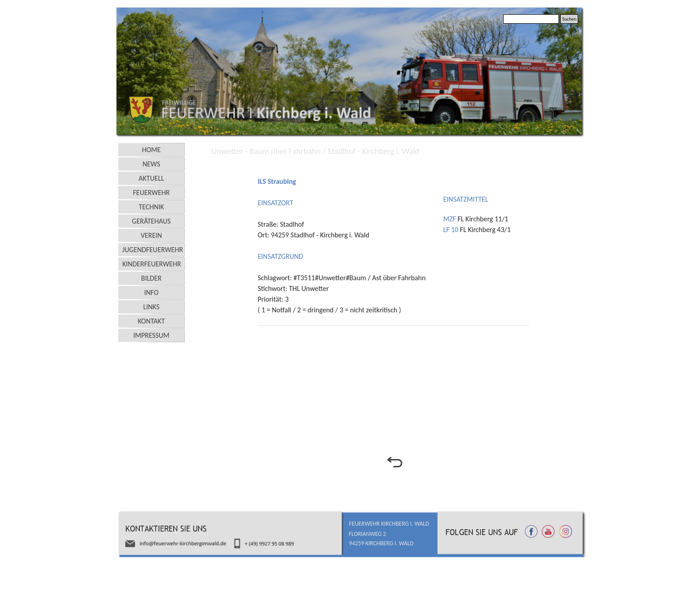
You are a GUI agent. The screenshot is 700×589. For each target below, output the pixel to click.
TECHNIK (152, 207)
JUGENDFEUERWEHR (153, 250)
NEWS (151, 164)
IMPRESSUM (152, 335)
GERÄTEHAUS (152, 221)
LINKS (152, 307)
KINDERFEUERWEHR (152, 264)
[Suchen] (531, 19)
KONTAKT (151, 321)
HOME (151, 150)
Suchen (569, 19)
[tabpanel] (394, 166)
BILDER (151, 278)
